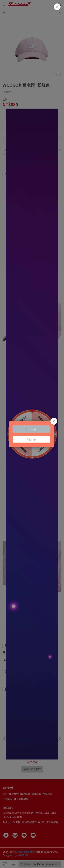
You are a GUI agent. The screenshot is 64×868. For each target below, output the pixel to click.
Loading (32, 434)
